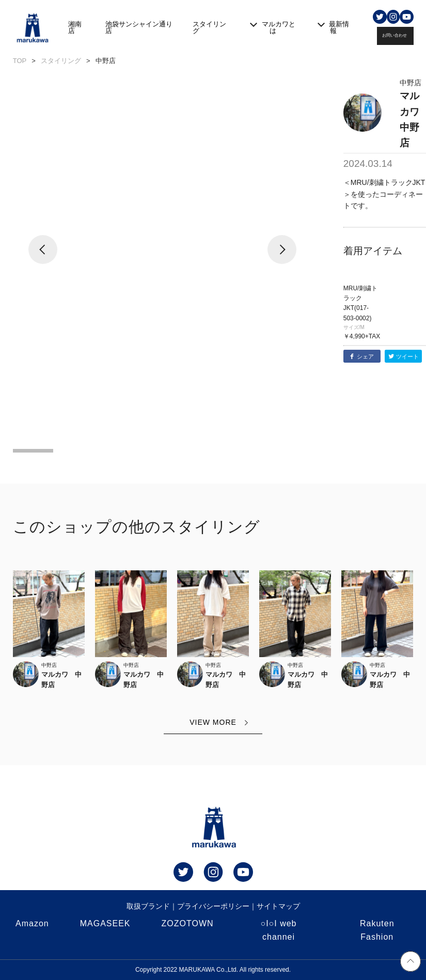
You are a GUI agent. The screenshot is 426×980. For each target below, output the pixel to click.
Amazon (32, 923)
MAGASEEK (105, 923)
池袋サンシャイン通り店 (139, 27)
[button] (43, 258)
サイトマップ (278, 906)
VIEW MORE (213, 722)
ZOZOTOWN (188, 923)
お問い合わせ (395, 35)
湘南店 (75, 27)
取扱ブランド (148, 906)
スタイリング (209, 27)
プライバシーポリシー (213, 906)
